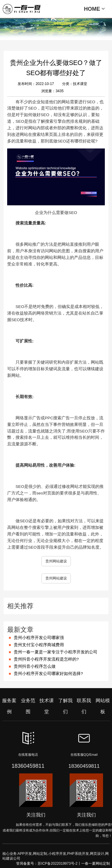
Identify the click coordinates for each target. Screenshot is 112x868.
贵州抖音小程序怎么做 (35, 666)
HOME (95, 9)
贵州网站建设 (56, 561)
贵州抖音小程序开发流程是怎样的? (46, 659)
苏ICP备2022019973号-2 (57, 864)
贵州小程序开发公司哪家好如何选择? (48, 674)
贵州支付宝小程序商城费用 (39, 645)
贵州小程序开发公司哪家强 (39, 638)
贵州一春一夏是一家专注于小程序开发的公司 (56, 652)
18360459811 (28, 766)
